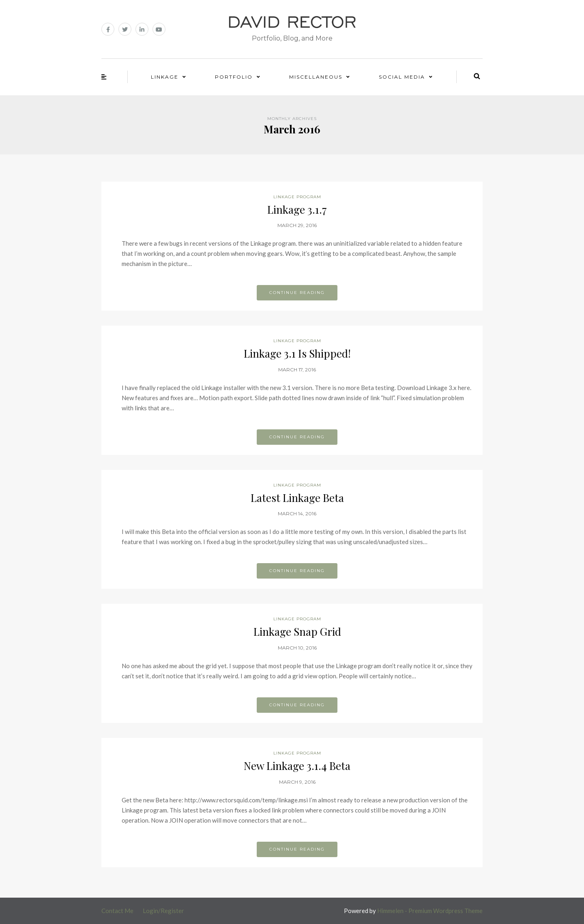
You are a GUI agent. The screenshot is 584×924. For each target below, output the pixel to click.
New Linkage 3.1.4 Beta (297, 766)
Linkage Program (297, 197)
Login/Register (163, 911)
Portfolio (234, 77)
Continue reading (297, 293)
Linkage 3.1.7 (297, 209)
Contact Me (117, 911)
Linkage (165, 77)
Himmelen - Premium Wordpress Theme (430, 911)
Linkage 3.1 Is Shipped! (297, 353)
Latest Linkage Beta (297, 498)
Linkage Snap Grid (297, 631)
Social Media (402, 77)
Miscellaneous (316, 77)
